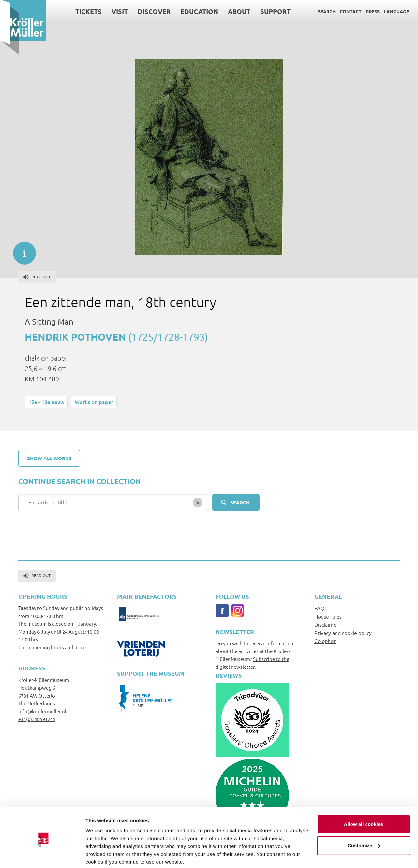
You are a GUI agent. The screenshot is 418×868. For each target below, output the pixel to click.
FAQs (321, 608)
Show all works (49, 458)
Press (373, 11)
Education (199, 11)
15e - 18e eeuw (46, 402)
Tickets (89, 11)
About (239, 11)
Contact (351, 11)
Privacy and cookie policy (343, 633)
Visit (120, 11)
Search (327, 11)
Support (275, 11)
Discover (154, 11)
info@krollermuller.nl (42, 711)
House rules (328, 616)
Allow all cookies (364, 799)
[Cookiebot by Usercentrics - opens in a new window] (42, 855)
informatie (21, 250)
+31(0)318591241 (37, 719)
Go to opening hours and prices (53, 647)
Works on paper (94, 402)
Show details (101, 855)
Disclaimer (326, 624)
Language (396, 11)
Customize (364, 820)
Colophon (325, 641)
